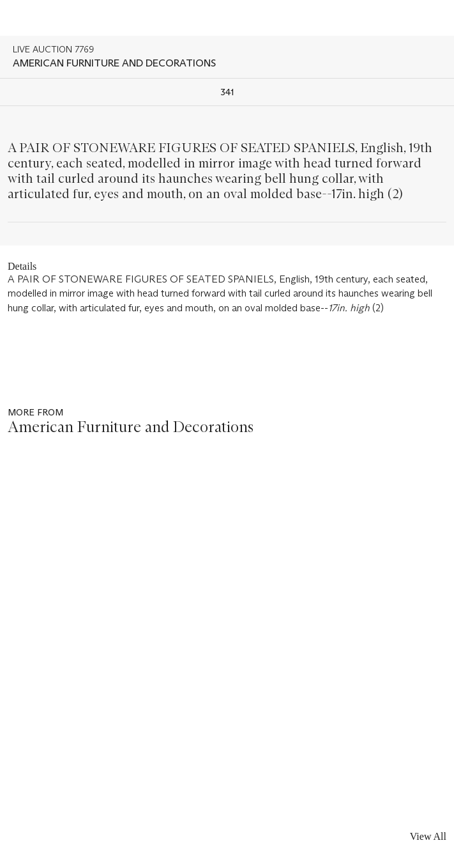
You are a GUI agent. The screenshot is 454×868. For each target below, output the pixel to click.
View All (428, 836)
